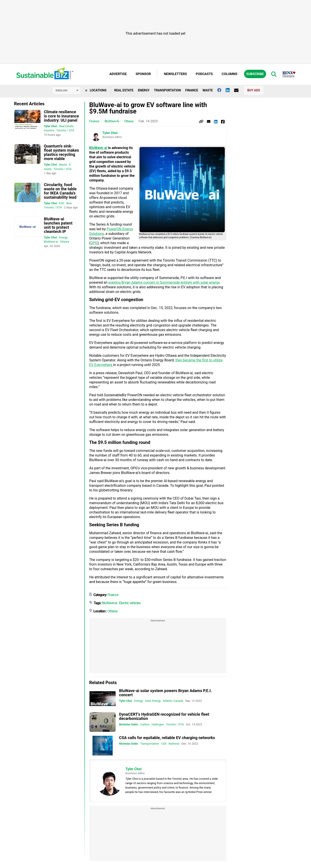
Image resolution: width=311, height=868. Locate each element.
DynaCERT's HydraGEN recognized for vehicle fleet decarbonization (164, 716)
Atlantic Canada (173, 701)
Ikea (69, 203)
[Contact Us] (238, 90)
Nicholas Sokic (129, 724)
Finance (192, 90)
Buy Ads (254, 90)
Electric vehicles (130, 603)
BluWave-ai (51, 242)
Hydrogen (158, 724)
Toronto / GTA (65, 130)
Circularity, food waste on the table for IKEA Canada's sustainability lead (60, 191)
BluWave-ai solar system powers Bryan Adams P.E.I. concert (166, 693)
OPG (94, 243)
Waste (208, 90)
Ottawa (64, 242)
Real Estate (124, 90)
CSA (164, 744)
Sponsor (143, 74)
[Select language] (67, 91)
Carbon (145, 724)
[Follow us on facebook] (221, 90)
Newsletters (175, 74)
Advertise (118, 74)
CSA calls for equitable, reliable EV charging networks (167, 738)
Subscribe (255, 74)
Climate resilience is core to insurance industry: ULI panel (61, 116)
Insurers (49, 130)
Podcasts (204, 74)
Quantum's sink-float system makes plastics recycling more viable (61, 152)
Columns (230, 74)
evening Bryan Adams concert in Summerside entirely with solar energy (164, 283)
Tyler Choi (51, 126)
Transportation (167, 90)
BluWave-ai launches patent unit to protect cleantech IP (58, 225)
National (174, 744)
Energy (144, 90)
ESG (62, 203)
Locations (96, 90)
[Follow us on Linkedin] (230, 90)
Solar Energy (153, 701)
